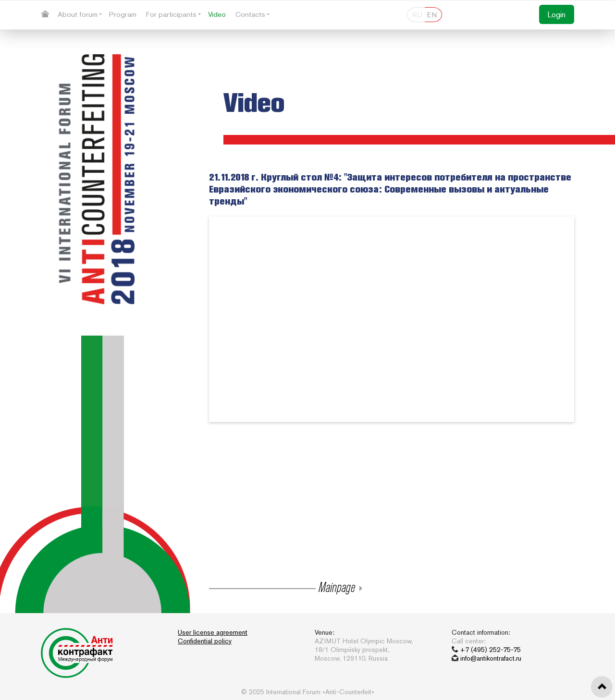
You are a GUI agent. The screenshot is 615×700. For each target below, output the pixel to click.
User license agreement (213, 632)
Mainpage (335, 587)
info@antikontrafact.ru (491, 658)
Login (557, 14)
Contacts (250, 14)
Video (217, 14)
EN (432, 15)
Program (123, 14)
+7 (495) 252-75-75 (491, 650)
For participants (171, 14)
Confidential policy (205, 641)
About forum (78, 14)
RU (417, 15)
